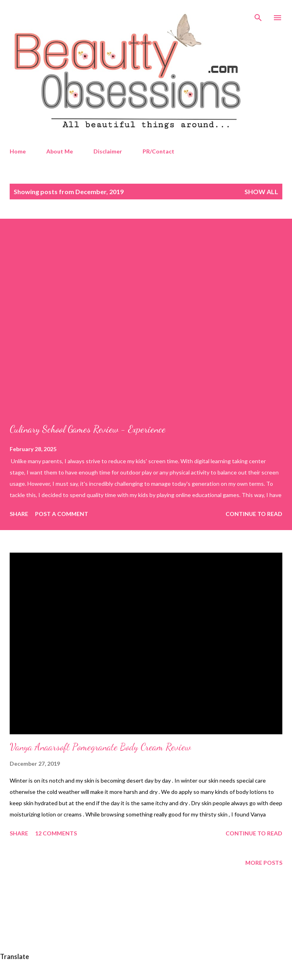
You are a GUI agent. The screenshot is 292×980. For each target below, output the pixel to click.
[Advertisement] (146, 922)
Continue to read (254, 514)
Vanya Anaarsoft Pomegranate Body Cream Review (100, 747)
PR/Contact (158, 151)
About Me (60, 151)
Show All (261, 192)
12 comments (56, 833)
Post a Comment (62, 514)
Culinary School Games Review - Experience (88, 429)
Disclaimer (108, 151)
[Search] (258, 15)
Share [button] (19, 514)
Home (18, 151)
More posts (264, 863)
